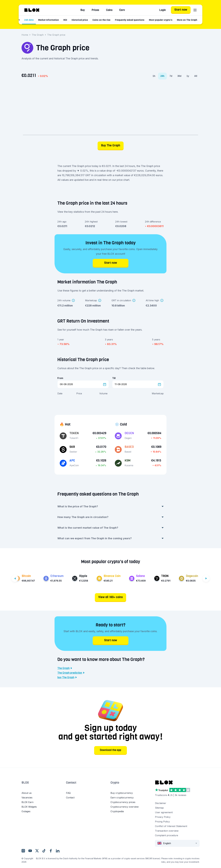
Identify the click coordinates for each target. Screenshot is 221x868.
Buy (83, 10)
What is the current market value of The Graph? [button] (110, 528)
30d (179, 76)
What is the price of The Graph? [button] (110, 506)
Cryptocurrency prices (123, 802)
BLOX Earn (27, 802)
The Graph (38, 35)
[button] (44, 786)
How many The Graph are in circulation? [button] (110, 517)
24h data (44, 20)
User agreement (164, 812)
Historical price (94, 20)
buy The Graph (67, 677)
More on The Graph (202, 20)
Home (25, 35)
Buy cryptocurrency (122, 793)
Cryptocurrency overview (125, 807)
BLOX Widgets (29, 807)
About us (27, 793)
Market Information (63, 20)
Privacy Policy (163, 817)
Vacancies (27, 798)
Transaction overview (167, 831)
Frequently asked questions (144, 20)
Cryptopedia (117, 811)
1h (154, 76)
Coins (109, 10)
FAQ (68, 793)
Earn (122, 10)
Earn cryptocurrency (122, 798)
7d (171, 76)
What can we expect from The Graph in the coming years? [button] (110, 538)
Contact (71, 783)
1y (188, 76)
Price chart (28, 20)
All (196, 76)
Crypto (115, 783)
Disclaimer (161, 803)
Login (163, 10)
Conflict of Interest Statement (171, 826)
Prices (95, 10)
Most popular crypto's (175, 20)
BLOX (25, 783)
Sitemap (159, 808)
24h (162, 76)
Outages (26, 811)
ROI (80, 20)
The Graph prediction (71, 673)
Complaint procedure (167, 835)
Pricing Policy (162, 822)
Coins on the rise (116, 20)
